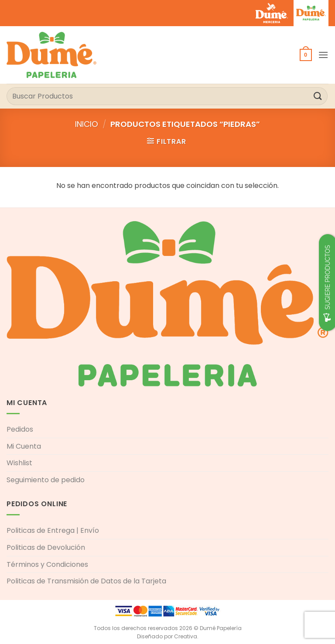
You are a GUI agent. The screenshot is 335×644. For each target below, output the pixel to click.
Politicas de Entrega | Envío (53, 530)
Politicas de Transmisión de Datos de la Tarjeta (86, 581)
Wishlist (19, 463)
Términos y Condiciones (47, 564)
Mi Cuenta (24, 446)
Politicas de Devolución (46, 547)
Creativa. (186, 636)
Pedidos (20, 429)
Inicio (87, 124)
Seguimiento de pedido (46, 480)
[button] (306, 55)
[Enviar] (318, 96)
